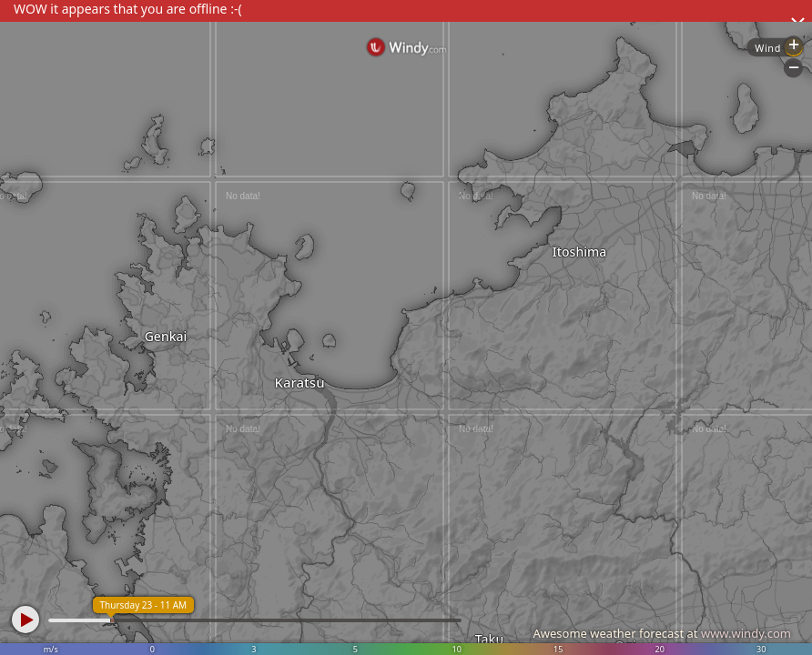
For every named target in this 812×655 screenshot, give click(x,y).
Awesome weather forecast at (662, 633)
